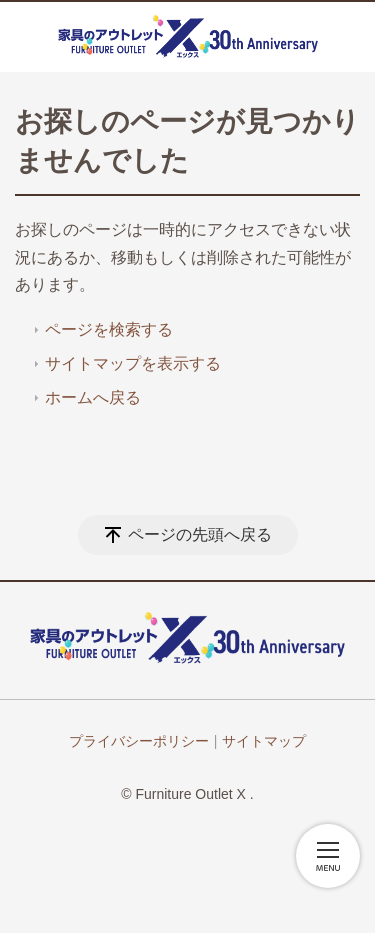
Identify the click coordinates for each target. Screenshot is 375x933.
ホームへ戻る (93, 397)
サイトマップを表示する (133, 363)
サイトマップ (264, 741)
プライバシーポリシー (139, 741)
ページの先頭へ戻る (200, 534)
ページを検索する (109, 329)
